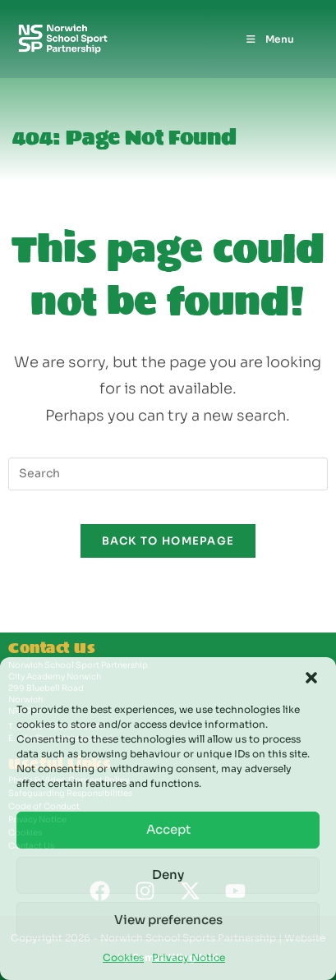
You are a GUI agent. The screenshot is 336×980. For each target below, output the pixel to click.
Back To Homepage (168, 541)
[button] (311, 678)
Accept (168, 829)
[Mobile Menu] (270, 39)
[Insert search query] (168, 474)
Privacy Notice (189, 957)
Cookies (123, 957)
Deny (168, 874)
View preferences (168, 920)
